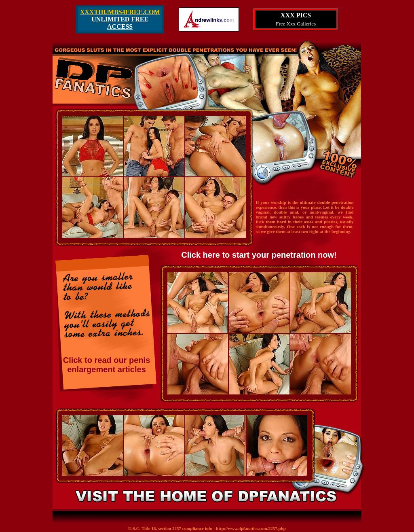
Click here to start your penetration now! (259, 255)
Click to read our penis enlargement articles (107, 365)
